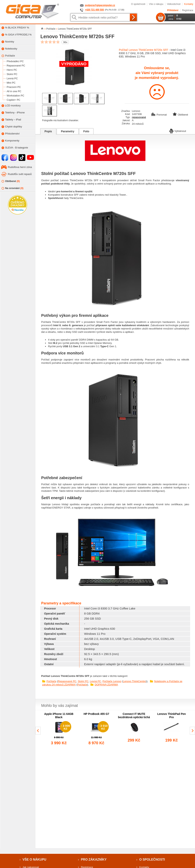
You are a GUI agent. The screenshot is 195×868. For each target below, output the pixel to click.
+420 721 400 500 (94, 10)
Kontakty (189, 4)
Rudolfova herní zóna (20, 167)
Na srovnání (12, 188)
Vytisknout (178, 131)
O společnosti (138, 4)
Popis (48, 131)
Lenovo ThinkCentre (134, 681)
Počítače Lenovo (112, 681)
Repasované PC (67, 681)
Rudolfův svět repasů (20, 174)
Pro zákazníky (94, 860)
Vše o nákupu (156, 4)
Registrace (188, 10)
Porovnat (159, 115)
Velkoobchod (174, 4)
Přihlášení (173, 10)
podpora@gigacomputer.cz (100, 5)
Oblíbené (11, 181)
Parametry (68, 131)
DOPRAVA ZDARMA (106, 685)
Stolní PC (83, 681)
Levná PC (96, 681)
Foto (86, 131)
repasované (139, 117)
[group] (59, 729)
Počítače (51, 681)
